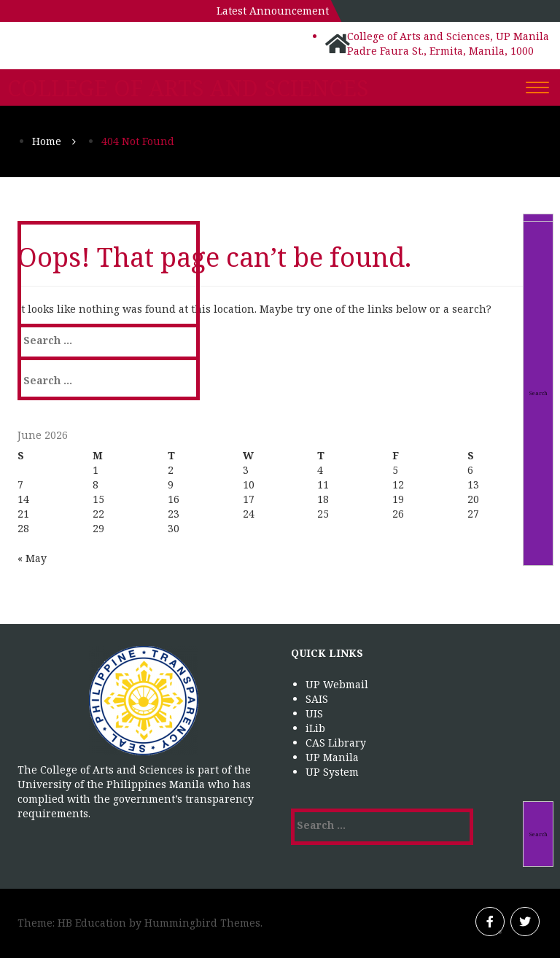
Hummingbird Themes (202, 923)
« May (32, 558)
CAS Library (336, 743)
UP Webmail (337, 684)
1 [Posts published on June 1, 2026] (96, 470)
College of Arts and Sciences (188, 88)
